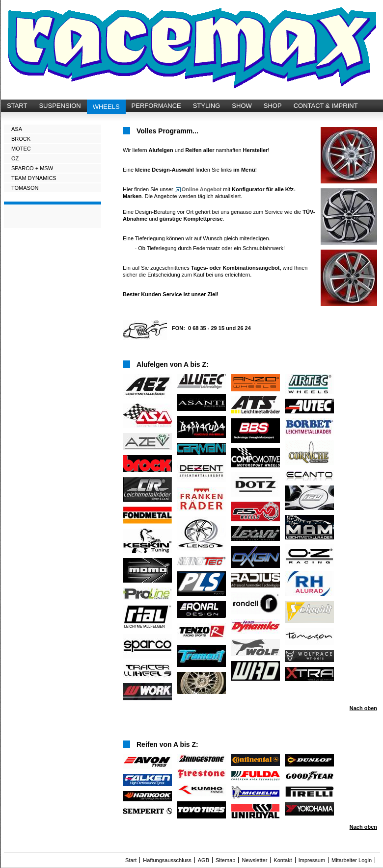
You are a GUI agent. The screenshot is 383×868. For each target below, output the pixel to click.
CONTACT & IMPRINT (326, 106)
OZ (15, 158)
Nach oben (363, 708)
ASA (17, 129)
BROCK (21, 139)
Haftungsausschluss (167, 860)
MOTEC (21, 149)
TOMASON (25, 188)
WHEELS (106, 107)
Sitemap (225, 860)
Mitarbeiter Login (352, 860)
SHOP (273, 106)
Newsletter (254, 860)
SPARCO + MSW (32, 168)
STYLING (207, 106)
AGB (204, 860)
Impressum (312, 860)
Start (131, 860)
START (17, 106)
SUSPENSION (60, 106)
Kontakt (283, 860)
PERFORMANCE (156, 106)
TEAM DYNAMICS (34, 178)
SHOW (242, 106)
